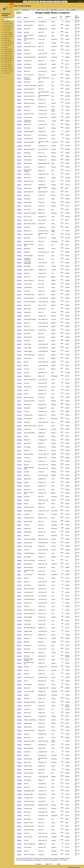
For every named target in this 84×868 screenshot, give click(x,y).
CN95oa (19, 507)
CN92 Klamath (8, 49)
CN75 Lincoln (8, 64)
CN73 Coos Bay (8, 69)
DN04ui (19, 830)
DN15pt (19, 458)
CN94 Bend (7, 45)
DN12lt (19, 362)
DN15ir (19, 153)
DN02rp (19, 567)
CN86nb (19, 706)
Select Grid (7, 22)
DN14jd (19, 436)
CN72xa (19, 75)
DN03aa (19, 309)
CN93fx (19, 39)
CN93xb (19, 89)
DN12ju (19, 351)
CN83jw (19, 234)
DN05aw (19, 720)
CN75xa (19, 71)
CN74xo (19, 585)
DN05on (19, 270)
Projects (64, 2)
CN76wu (19, 139)
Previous (39, 864)
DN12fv (19, 358)
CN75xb (19, 117)
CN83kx (19, 171)
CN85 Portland (8, 54)
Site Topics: (18, 2)
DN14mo (19, 376)
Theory (50, 2)
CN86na (19, 684)
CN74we (19, 614)
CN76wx (19, 231)
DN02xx (19, 323)
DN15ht (19, 447)
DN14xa (19, 422)
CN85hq (19, 816)
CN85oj (19, 241)
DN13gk (19, 369)
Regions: (17, 10)
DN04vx (19, 220)
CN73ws (19, 617)
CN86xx (19, 727)
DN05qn (19, 716)
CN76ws (19, 132)
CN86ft (19, 110)
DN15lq (19, 404)
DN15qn (19, 461)
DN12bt (19, 326)
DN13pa (19, 68)
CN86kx (19, 429)
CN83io (19, 178)
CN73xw (19, 624)
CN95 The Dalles (9, 43)
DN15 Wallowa (8, 26)
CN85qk (19, 695)
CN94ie (19, 514)
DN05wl (19, 787)
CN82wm (20, 146)
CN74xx (19, 599)
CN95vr (19, 755)
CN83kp (19, 688)
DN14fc (19, 493)
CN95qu (19, 29)
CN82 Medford (8, 60)
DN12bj (19, 337)
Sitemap (80, 1)
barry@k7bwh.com (28, 860)
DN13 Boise (7, 30)
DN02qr (19, 412)
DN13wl (19, 245)
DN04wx (19, 224)
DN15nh (19, 472)
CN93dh (19, 103)
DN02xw (19, 277)
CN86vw (19, 748)
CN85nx (19, 769)
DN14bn (19, 482)
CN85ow (19, 794)
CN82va (19, 543)
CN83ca (19, 408)
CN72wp (19, 32)
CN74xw (19, 54)
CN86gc (19, 227)
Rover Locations (34, 2)
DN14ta (19, 819)
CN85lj (19, 699)
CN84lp (19, 709)
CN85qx (19, 738)
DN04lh (19, 645)
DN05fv (19, 61)
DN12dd (19, 334)
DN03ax (19, 553)
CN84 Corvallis (8, 56)
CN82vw (19, 149)
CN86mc (19, 670)
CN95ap (19, 759)
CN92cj (19, 539)
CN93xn (19, 82)
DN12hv (19, 280)
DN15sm (19, 780)
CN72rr (19, 592)
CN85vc (19, 855)
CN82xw (19, 833)
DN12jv (19, 298)
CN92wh (19, 273)
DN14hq (19, 397)
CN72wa (19, 36)
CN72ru (19, 596)
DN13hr (19, 433)
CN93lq (19, 525)
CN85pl (19, 691)
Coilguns (43, 2)
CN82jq (19, 564)
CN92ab (19, 312)
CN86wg (19, 213)
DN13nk (19, 248)
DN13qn (19, 25)
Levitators (57, 2)
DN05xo (19, 479)
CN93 (6, 47)
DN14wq (19, 121)
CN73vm (19, 589)
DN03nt (19, 823)
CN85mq (19, 667)
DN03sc (19, 50)
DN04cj (19, 206)
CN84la (19, 674)
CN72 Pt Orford (8, 71)
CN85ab (19, 808)
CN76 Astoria (8, 62)
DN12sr (19, 167)
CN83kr (19, 238)
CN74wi (19, 844)
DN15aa (19, 192)
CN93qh (19, 93)
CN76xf (19, 571)
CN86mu (19, 798)
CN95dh (19, 142)
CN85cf (19, 578)
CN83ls (19, 174)
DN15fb (19, 163)
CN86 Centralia (8, 52)
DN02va (19, 135)
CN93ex (19, 46)
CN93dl (19, 532)
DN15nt (19, 454)
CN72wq (19, 390)
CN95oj (19, 319)
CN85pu (19, 681)
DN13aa (19, 341)
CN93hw (19, 497)
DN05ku (19, 64)
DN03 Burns (7, 39)
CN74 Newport (8, 67)
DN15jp (19, 160)
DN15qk (19, 465)
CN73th (19, 801)
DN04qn (19, 656)
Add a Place (7, 73)
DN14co (19, 486)
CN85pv (19, 734)
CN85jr (19, 575)
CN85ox (19, 660)
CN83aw (19, 621)
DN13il (19, 348)
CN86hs (19, 107)
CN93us (19, 521)
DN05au (19, 723)
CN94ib (19, 536)
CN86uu (19, 745)
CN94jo (19, 557)
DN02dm (19, 259)
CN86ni (19, 677)
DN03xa (19, 284)
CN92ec (19, 500)
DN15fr (19, 128)
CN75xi (19, 847)
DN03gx (19, 826)
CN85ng (19, 57)
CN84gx (19, 210)
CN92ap (19, 316)
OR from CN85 (8, 24)
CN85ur (19, 373)
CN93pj (19, 78)
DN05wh (19, 124)
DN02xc (19, 330)
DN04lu (19, 649)
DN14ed (19, 415)
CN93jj (19, 100)
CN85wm (20, 419)
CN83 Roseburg (8, 58)
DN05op (19, 638)
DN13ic (19, 291)
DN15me (19, 475)
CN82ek (19, 837)
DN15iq (19, 156)
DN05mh (19, 266)
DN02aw (19, 773)
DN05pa (19, 653)
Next (58, 864)
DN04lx (19, 43)
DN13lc (19, 344)
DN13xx (19, 252)
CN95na (19, 504)
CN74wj (19, 628)
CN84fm (19, 181)
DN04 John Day (8, 37)
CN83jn (19, 185)
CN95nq (19, 730)
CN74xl (19, 606)
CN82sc (19, 550)
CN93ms (19, 851)
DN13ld (19, 302)
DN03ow (19, 287)
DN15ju (19, 451)
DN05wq (19, 791)
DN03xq (19, 355)
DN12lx (19, 777)
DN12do (19, 365)
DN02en (19, 256)
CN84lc (19, 713)
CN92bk (19, 805)
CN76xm (19, 22)
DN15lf (19, 401)
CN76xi (19, 752)
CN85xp (19, 762)
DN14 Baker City (9, 28)
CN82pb (19, 546)
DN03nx (19, 263)
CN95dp (19, 511)
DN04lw (19, 426)
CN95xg (19, 195)
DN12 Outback (8, 32)
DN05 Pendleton (8, 34)
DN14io (19, 489)
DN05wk (19, 784)
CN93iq (19, 528)
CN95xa (19, 202)
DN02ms (19, 440)
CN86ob (19, 702)
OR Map (6, 17)
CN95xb (19, 199)
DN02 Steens (8, 41)
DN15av (19, 188)
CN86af (19, 663)
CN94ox (19, 518)
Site (25, 2)
